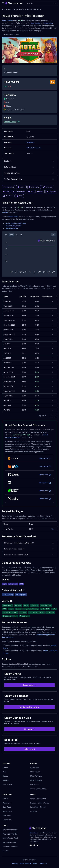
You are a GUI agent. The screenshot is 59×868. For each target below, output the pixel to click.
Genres (5, 799)
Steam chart (13, 217)
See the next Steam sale (30, 707)
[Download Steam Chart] (53, 235)
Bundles (6, 780)
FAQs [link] (20, 196)
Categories (7, 803)
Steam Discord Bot (10, 834)
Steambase (33, 833)
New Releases (36, 780)
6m (12, 235)
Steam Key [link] (48, 187)
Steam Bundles (12, 228)
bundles (5, 212)
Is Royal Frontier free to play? (29, 555)
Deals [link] (6, 192)
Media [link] (40, 192)
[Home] (3, 9)
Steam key (49, 23)
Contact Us (43, 864)
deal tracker (36, 23)
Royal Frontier (19, 9)
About (35, 864)
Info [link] (31, 192)
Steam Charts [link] (8, 187)
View (53, 529)
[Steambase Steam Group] (34, 845)
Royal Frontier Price (34, 9)
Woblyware (31, 142)
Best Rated (35, 768)
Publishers (7, 815)
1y (17, 235)
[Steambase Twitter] (38, 845)
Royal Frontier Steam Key (16, 223)
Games (9, 9)
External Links (29, 167)
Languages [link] (51, 192)
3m (6, 235)
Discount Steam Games (40, 803)
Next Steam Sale (9, 842)
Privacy (15, 864)
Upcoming (34, 784)
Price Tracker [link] (34, 187)
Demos (5, 776)
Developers (7, 811)
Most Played (35, 772)
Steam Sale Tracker (14, 226)
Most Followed (36, 776)
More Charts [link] (8, 196)
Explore (6, 851)
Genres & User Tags (29, 173)
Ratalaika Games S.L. (34, 148)
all (21, 235)
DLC (4, 772)
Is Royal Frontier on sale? (29, 549)
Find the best (30, 749)
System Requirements (29, 179)
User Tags (7, 807)
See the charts (30, 685)
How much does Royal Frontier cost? (29, 543)
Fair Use (28, 864)
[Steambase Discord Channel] (31, 845)
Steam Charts (8, 784)
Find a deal (30, 729)
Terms (21, 864)
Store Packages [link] (19, 192)
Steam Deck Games (38, 789)
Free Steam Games (38, 807)
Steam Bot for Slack (10, 838)
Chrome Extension (10, 830)
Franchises (7, 820)
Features (29, 161)
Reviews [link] (21, 187)
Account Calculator (10, 846)
